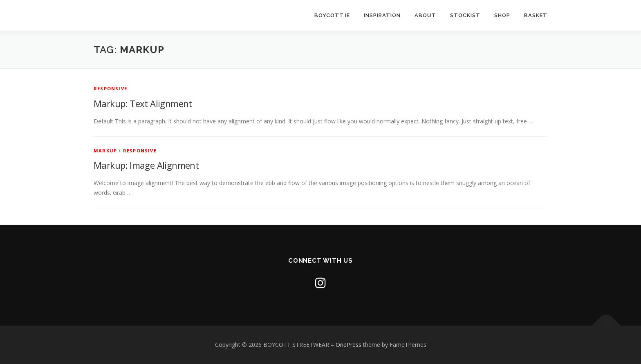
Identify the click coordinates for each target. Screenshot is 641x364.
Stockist (465, 15)
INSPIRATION (382, 15)
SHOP (502, 15)
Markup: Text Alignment (143, 103)
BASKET (536, 15)
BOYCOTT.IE (332, 15)
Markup (105, 151)
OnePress (349, 345)
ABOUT (425, 15)
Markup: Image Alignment (146, 165)
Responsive (110, 88)
